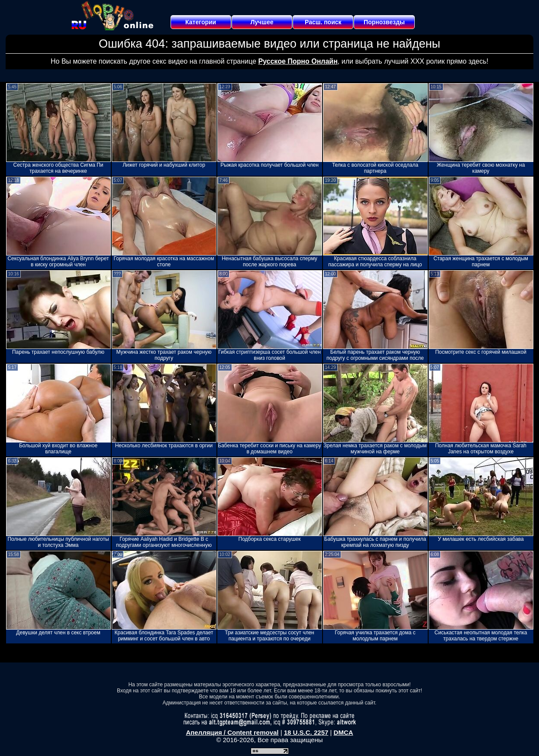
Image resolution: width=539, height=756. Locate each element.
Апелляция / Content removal (232, 732)
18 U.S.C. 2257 (306, 732)
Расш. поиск (323, 22)
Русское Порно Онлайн (298, 61)
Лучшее (262, 22)
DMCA (344, 732)
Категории (201, 22)
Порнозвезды (384, 22)
